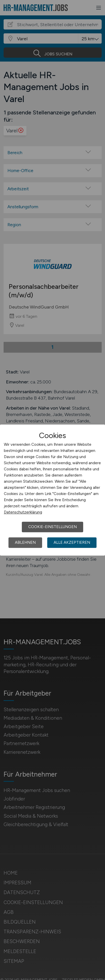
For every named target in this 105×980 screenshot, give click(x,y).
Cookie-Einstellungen (52, 527)
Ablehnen (25, 542)
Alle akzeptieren (72, 542)
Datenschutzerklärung (23, 512)
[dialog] (52, 490)
